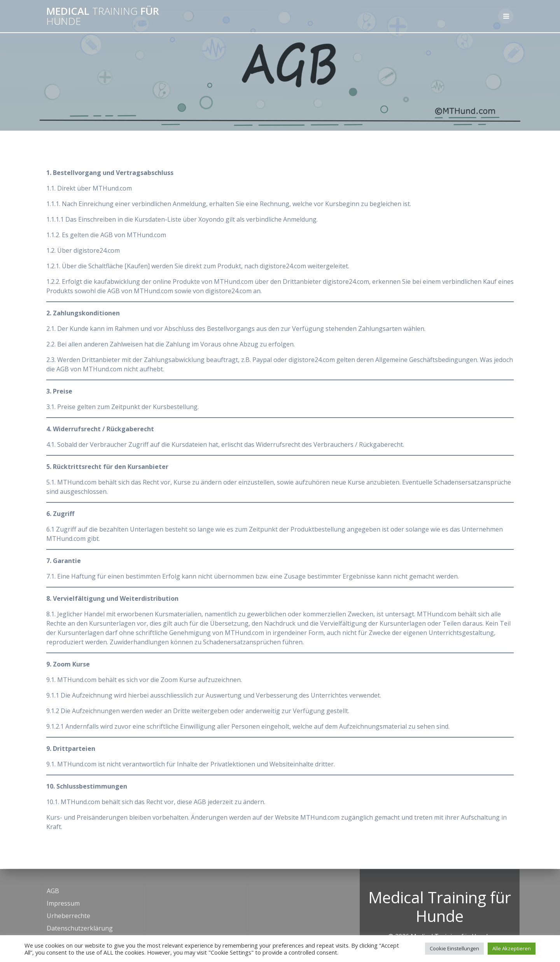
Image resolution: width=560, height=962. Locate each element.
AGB (53, 891)
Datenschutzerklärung (80, 928)
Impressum (63, 903)
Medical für (103, 16)
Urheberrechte (68, 916)
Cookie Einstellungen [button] (454, 948)
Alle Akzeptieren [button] (512, 948)
